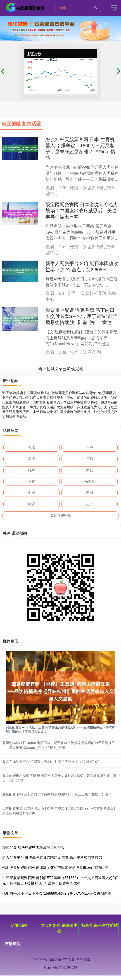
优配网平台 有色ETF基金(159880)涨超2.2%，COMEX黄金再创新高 (57, 893)
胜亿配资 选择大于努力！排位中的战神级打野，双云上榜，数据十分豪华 (57, 794)
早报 (90, 447)
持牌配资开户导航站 (100, 926)
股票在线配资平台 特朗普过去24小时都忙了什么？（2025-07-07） (52, 762)
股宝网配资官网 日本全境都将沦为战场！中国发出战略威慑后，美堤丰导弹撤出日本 (82, 211)
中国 (31, 493)
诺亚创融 (19, 926)
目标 (90, 459)
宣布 (31, 481)
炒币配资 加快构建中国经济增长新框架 (33, 847)
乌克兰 (89, 481)
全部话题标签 (61, 515)
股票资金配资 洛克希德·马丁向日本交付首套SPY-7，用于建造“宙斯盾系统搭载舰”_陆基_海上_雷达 (81, 316)
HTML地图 (83, 959)
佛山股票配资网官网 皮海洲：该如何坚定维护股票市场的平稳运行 (55, 868)
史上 (90, 504)
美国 (90, 493)
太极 (90, 470)
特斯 (31, 470)
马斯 (31, 459)
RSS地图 (68, 959)
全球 (31, 447)
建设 (31, 504)
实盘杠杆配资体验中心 (59, 928)
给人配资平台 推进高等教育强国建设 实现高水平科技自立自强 (52, 857)
